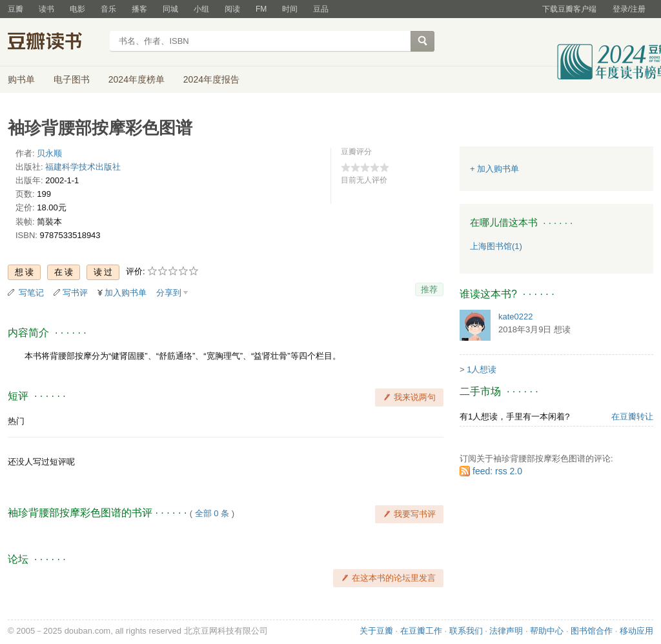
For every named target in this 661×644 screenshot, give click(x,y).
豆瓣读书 (55, 43)
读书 (46, 9)
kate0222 (516, 317)
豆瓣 (15, 9)
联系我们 (466, 631)
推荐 (429, 289)
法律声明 (506, 631)
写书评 (75, 293)
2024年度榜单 (137, 79)
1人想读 (482, 369)
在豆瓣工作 (421, 631)
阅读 (232, 9)
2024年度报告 (211, 79)
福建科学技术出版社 (83, 167)
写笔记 (31, 293)
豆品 (321, 9)
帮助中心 (547, 631)
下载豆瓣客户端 (569, 9)
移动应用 (636, 631)
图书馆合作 (592, 631)
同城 (170, 9)
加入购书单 (126, 293)
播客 (139, 9)
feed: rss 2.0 (497, 471)
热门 (16, 421)
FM (261, 9)
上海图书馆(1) (496, 246)
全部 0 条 (212, 513)
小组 (201, 9)
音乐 (108, 9)
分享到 (169, 293)
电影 (77, 9)
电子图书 (72, 79)
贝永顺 (49, 153)
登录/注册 (629, 9)
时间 (290, 9)
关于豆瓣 (376, 631)
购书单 (21, 79)
